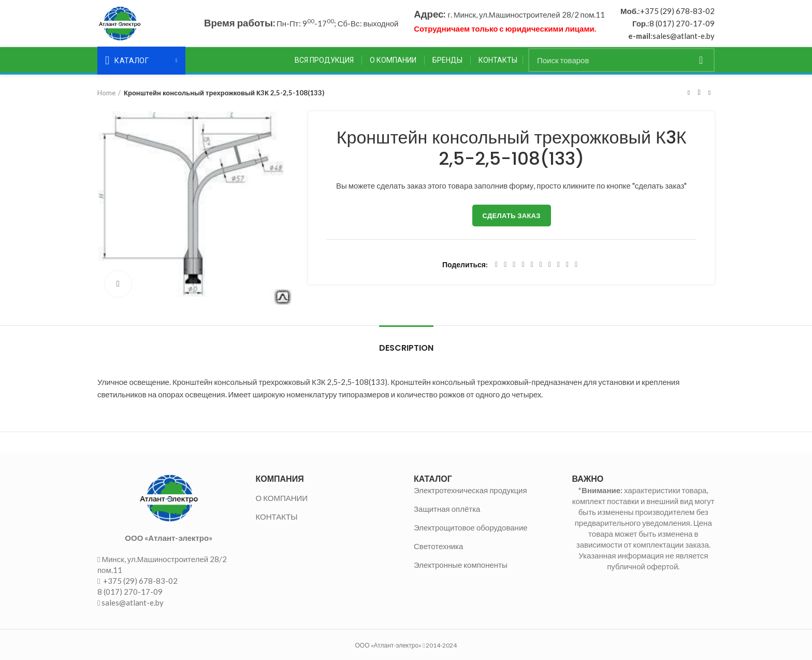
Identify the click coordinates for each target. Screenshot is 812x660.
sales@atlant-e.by (684, 36)
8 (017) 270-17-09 (682, 23)
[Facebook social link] (496, 265)
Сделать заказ (512, 216)
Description (406, 348)
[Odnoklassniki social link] (541, 265)
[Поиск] (621, 60)
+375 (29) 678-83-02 (677, 11)
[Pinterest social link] (523, 265)
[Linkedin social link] (532, 265)
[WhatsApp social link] (550, 265)
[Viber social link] (576, 265)
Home (106, 93)
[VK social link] (559, 265)
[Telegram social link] (567, 265)
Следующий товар (709, 93)
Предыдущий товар (689, 93)
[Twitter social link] (505, 265)
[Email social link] (514, 265)
